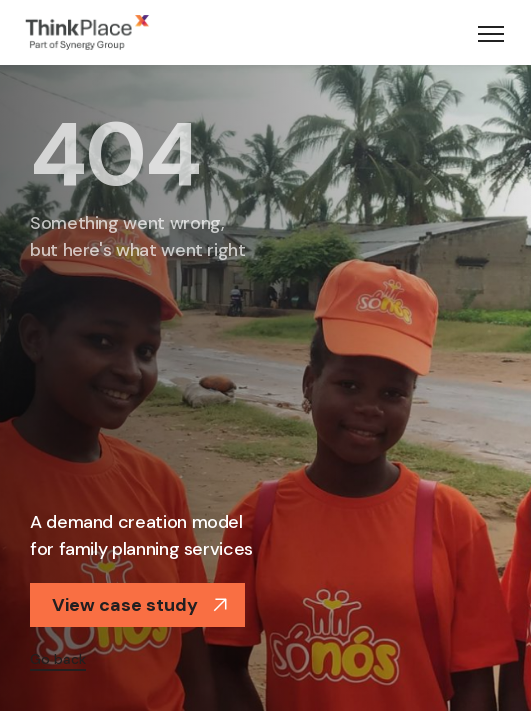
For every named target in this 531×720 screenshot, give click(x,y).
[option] (265, 385)
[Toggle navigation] (491, 33)
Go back (58, 659)
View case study (140, 605)
